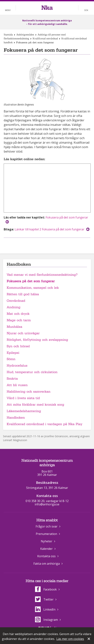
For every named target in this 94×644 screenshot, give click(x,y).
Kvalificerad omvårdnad (45, 39)
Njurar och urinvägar (23, 333)
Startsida (8, 35)
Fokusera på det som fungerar (67, 217)
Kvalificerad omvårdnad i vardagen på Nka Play (44, 424)
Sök (86, 10)
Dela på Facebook (42, 244)
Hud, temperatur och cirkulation (32, 372)
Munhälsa (14, 327)
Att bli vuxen (17, 385)
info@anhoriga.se (47, 504)
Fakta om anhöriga (47, 564)
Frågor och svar (47, 526)
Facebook (46, 589)
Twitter (44, 599)
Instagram (46, 620)
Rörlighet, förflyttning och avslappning (37, 340)
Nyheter (47, 541)
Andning (14, 307)
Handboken (16, 418)
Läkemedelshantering (24, 411)
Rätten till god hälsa (23, 294)
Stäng (89, 639)
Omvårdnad (16, 301)
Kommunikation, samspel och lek (33, 288)
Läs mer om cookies (70, 639)
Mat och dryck (18, 314)
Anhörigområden (25, 35)
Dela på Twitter (51, 244)
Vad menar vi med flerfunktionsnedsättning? (42, 275)
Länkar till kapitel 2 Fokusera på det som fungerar (50, 229)
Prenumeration (46, 534)
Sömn (11, 359)
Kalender (46, 549)
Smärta (12, 379)
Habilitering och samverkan (29, 392)
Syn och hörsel (18, 346)
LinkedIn (45, 609)
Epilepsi (13, 353)
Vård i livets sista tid (23, 398)
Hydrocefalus (17, 366)
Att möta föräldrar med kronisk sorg (35, 405)
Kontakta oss (46, 556)
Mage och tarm (19, 320)
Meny (8, 10)
